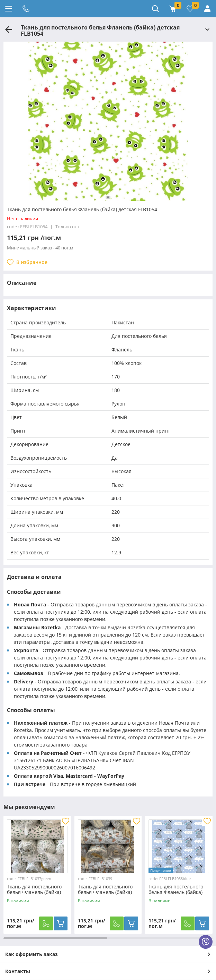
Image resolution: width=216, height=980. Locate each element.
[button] (108, 197)
